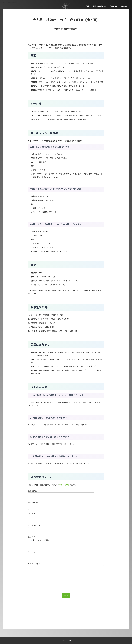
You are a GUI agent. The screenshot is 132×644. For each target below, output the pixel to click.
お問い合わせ (64, 485)
